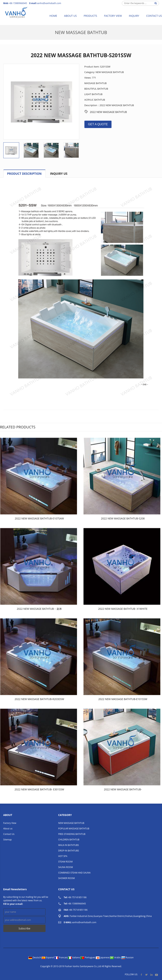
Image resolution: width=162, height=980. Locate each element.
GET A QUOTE (98, 124)
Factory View (113, 16)
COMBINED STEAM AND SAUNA (74, 873)
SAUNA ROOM (66, 867)
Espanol (48, 957)
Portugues (88, 957)
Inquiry (134, 16)
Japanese (103, 957)
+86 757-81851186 (77, 897)
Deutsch (35, 957)
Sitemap (8, 840)
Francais (61, 957)
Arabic (116, 957)
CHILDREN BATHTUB (69, 840)
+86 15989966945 (77, 904)
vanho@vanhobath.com (49, 3)
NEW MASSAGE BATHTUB (81, 32)
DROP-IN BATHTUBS (69, 851)
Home (53, 16)
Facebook (141, 975)
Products (90, 16)
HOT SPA (63, 856)
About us (70, 16)
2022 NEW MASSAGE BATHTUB (108, 112)
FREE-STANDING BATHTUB (72, 834)
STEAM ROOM (65, 862)
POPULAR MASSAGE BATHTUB (74, 829)
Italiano (74, 957)
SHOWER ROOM (67, 878)
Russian (128, 957)
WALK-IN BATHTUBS (69, 845)
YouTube (156, 975)
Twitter (146, 975)
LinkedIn (151, 975)
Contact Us (9, 834)
